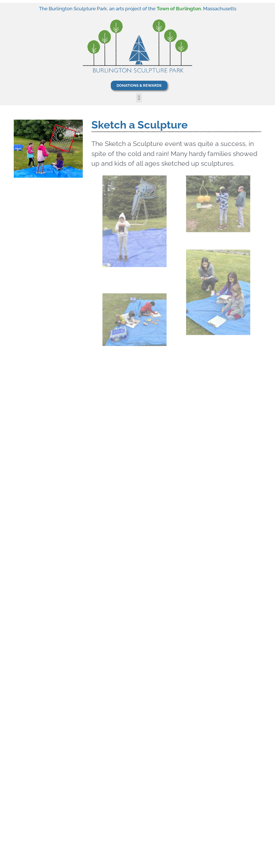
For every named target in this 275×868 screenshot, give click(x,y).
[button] (139, 98)
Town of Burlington (179, 9)
